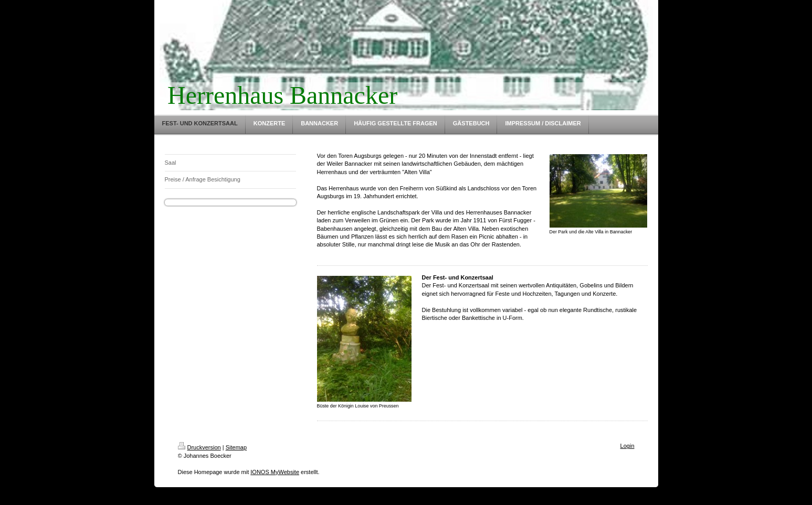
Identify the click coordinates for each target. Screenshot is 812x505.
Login (628, 446)
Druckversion (199, 447)
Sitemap (236, 447)
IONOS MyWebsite (275, 472)
